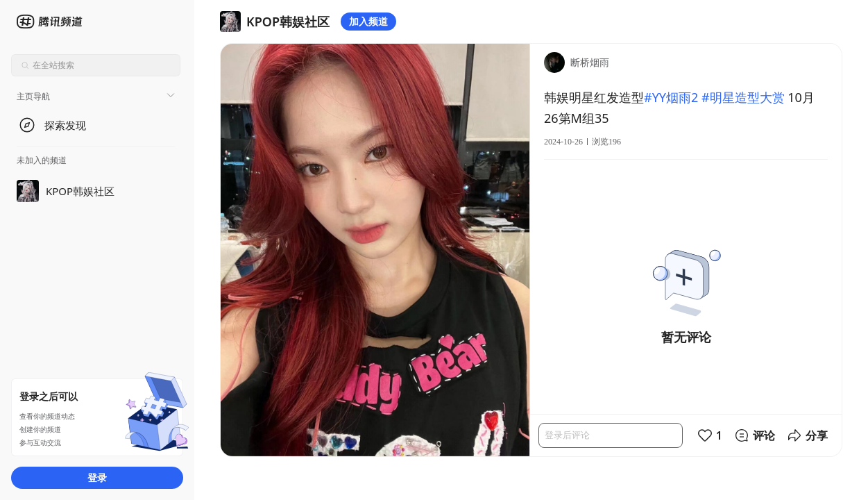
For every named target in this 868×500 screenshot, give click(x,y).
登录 (97, 477)
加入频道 (368, 21)
